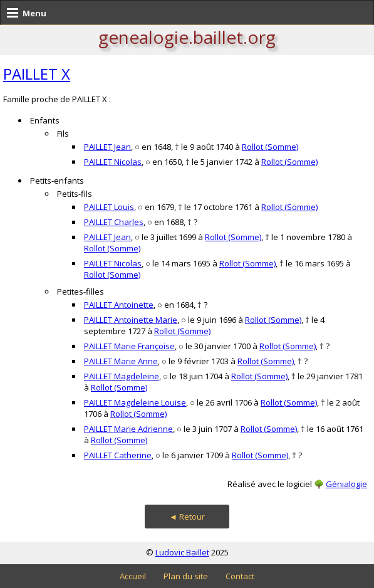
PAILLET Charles (114, 222)
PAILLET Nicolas (113, 162)
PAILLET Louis (109, 207)
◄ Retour (187, 517)
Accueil (133, 576)
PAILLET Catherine (118, 455)
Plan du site (186, 576)
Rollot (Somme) (270, 147)
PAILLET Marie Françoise (129, 346)
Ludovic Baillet (182, 552)
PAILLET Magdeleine (122, 376)
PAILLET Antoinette (119, 305)
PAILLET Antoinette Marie (131, 320)
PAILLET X (37, 74)
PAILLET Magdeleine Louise (135, 402)
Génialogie (346, 484)
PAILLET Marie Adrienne (128, 429)
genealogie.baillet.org (187, 37)
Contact (240, 576)
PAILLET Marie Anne (121, 361)
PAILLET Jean (107, 147)
